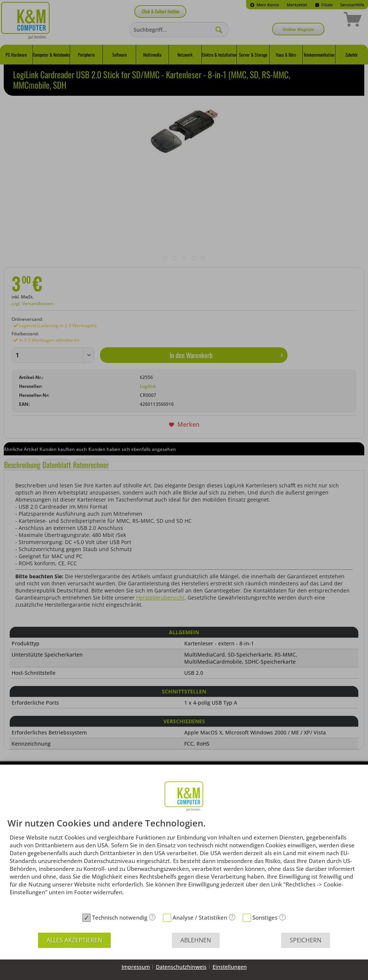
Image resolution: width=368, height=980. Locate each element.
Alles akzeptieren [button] (74, 940)
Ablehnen (196, 940)
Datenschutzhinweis (181, 967)
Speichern (306, 940)
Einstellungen (230, 967)
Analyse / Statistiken (200, 917)
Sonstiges (265, 917)
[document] (184, 864)
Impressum (136, 967)
